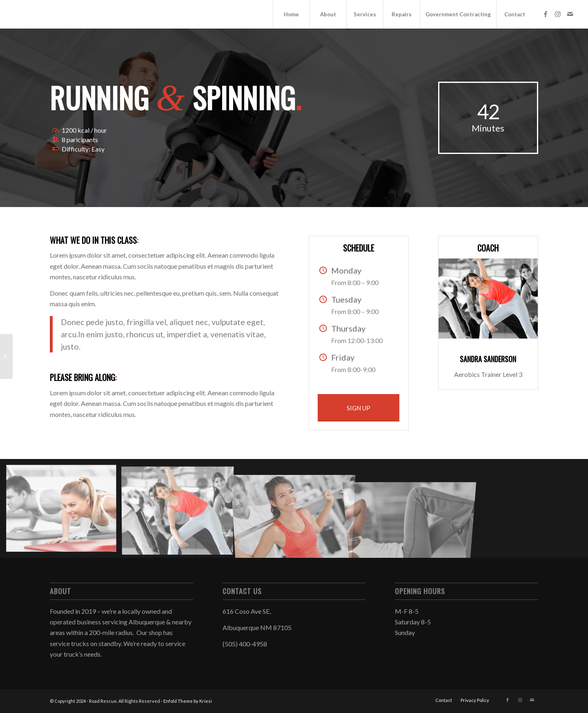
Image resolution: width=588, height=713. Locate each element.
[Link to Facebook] (546, 14)
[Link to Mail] (570, 14)
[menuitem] (291, 14)
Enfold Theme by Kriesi (188, 701)
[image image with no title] (64, 512)
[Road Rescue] (55, 14)
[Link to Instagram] (558, 14)
